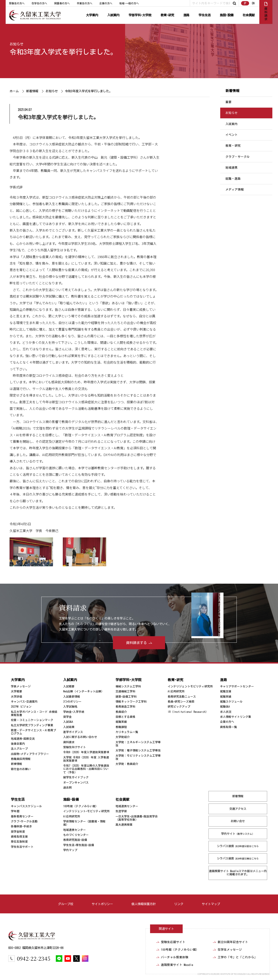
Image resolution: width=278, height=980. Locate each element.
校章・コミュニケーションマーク (32, 720)
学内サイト (238, 834)
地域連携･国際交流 (23, 739)
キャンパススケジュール (26, 806)
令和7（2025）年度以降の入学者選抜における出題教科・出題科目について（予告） (86, 769)
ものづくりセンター (76, 835)
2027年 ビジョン (21, 707)
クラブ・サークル (238, 157)
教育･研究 (167, 15)
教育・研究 (233, 146)
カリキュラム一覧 (127, 732)
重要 (228, 102)
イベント (232, 135)
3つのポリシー (72, 702)
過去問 (67, 788)
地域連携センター (74, 830)
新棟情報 (17, 764)
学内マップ (70, 850)
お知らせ (17, 44)
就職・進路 (233, 179)
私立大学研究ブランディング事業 (32, 725)
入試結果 (69, 727)
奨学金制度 (18, 832)
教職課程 (121, 727)
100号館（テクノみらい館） (81, 806)
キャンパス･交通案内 (24, 702)
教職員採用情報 (21, 759)
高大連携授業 (124, 825)
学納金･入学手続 (74, 712)
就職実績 (121, 722)
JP (245, 3)
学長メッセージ (21, 686)
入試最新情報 (72, 697)
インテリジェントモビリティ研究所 (190, 686)
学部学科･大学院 (140, 15)
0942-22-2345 (34, 958)
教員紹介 (121, 712)
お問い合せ (238, 821)
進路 (186, 15)
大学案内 (92, 15)
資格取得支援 (19, 837)
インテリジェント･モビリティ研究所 (86, 811)
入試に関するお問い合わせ (80, 737)
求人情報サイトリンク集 (236, 717)
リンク (179, 904)
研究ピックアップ (179, 707)
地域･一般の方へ (129, 3)
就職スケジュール (231, 702)
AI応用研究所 (176, 691)
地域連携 (232, 168)
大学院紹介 (123, 737)
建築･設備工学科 (126, 697)
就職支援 (226, 691)
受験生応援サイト (173, 942)
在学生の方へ (39, 3)
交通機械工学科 (125, 691)
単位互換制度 (19, 842)
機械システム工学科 (128, 686)
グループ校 (66, 904)
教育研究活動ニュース (182, 697)
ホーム (14, 91)
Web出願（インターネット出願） (84, 691)
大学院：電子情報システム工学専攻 (138, 750)
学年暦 (15, 811)
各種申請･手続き (21, 826)
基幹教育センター (22, 816)
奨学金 (67, 717)
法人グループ (19, 749)
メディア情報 (235, 189)
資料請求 (69, 742)
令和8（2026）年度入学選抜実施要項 (86, 752)
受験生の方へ (17, 3)
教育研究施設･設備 (75, 840)
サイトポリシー (102, 904)
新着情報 (32, 91)
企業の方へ (106, 3)
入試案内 (113, 15)
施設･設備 (227, 15)
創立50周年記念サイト (233, 942)
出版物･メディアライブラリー (30, 754)
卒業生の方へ (84, 3)
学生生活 (205, 15)
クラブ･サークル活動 (24, 821)
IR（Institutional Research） (188, 712)
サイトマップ (211, 904)
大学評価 (17, 697)
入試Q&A (68, 722)
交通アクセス (238, 809)
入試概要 (69, 686)
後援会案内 (18, 744)
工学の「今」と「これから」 (237, 957)
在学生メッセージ (230, 950)
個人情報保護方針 (144, 904)
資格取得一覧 (228, 727)
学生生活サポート (22, 847)
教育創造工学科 (125, 707)
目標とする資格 (125, 717)
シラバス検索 (238, 846)
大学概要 (17, 691)
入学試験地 (70, 707)
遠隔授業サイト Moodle (238, 873)
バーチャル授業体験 (175, 957)
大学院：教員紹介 (127, 764)
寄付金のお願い (21, 769)
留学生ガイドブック (76, 777)
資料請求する (136, 643)
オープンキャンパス (76, 783)
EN (253, 3)
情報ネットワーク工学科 (131, 702)
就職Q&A (225, 707)
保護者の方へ (62, 3)
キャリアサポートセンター (237, 686)
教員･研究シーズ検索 (181, 702)
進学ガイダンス (73, 732)
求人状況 (226, 712)
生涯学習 (121, 811)
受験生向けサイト (74, 747)
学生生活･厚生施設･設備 (79, 845)
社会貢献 (249, 15)
